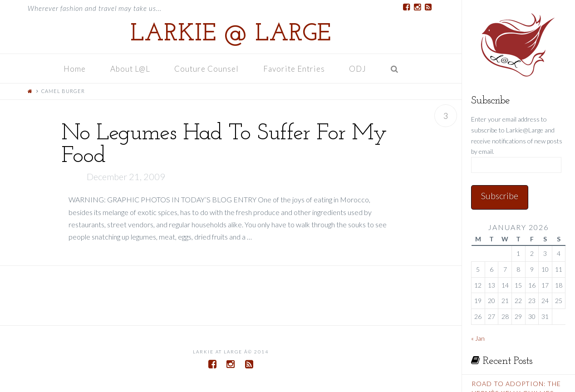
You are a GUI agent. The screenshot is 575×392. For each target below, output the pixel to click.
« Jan (478, 338)
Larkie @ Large (231, 34)
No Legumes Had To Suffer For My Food (224, 145)
